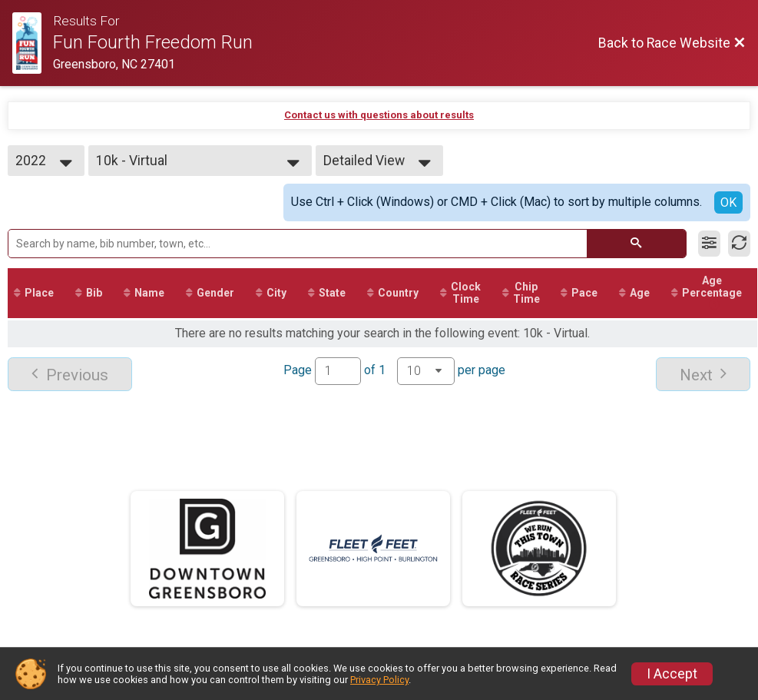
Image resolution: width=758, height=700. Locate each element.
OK (728, 202)
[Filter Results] (709, 244)
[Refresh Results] (739, 244)
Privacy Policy (379, 680)
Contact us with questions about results (379, 115)
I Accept (672, 674)
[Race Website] (33, 43)
